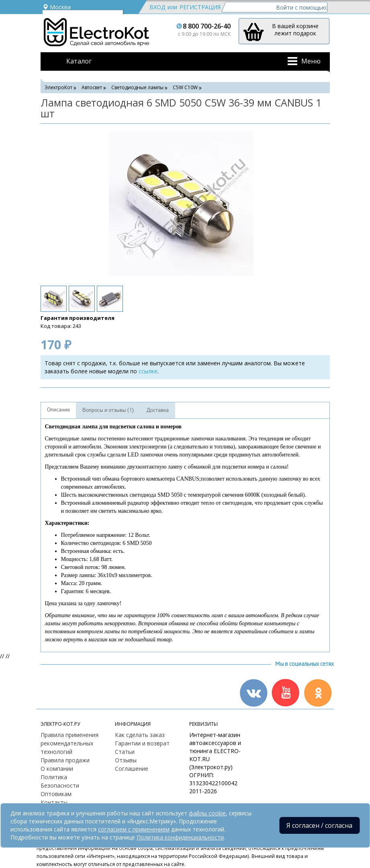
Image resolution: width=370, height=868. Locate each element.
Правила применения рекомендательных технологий (70, 743)
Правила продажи (65, 760)
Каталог (79, 61)
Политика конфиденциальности (180, 837)
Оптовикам (56, 794)
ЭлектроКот (58, 87)
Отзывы (126, 760)
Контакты (54, 802)
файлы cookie (207, 813)
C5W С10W (185, 87)
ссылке (148, 371)
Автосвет (92, 87)
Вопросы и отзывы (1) (108, 410)
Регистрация (200, 7)
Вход (157, 7)
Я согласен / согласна (319, 825)
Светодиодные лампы (137, 87)
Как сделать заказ (140, 735)
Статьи (125, 752)
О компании (57, 769)
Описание (58, 410)
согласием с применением (134, 829)
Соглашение (132, 769)
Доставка (158, 410)
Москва (57, 7)
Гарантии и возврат (142, 743)
